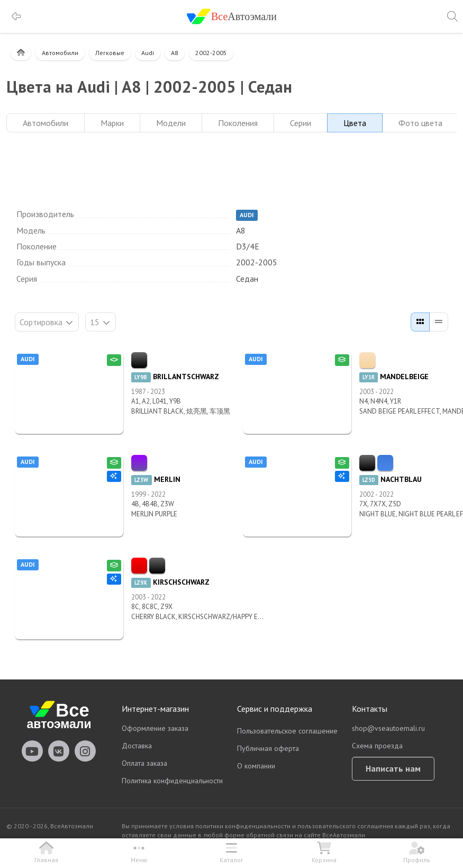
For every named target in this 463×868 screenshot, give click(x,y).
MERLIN (156, 479)
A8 (175, 53)
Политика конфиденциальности (172, 781)
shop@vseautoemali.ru (388, 728)
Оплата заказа (144, 763)
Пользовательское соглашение (287, 731)
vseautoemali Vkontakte (59, 751)
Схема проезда (377, 746)
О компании (256, 766)
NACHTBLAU (391, 479)
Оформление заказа (155, 728)
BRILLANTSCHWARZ (175, 377)
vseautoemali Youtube (32, 751)
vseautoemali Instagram (85, 751)
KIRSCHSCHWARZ (170, 582)
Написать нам (393, 768)
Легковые (110, 53)
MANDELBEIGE (394, 377)
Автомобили (60, 53)
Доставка (137, 746)
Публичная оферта (268, 748)
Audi (148, 53)
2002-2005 (211, 53)
